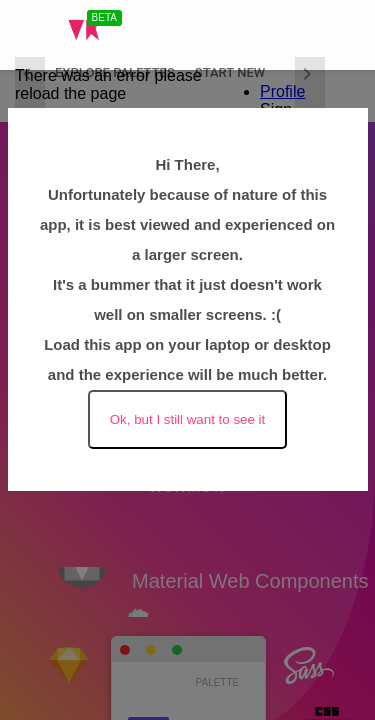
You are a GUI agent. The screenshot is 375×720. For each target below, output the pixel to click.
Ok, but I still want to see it (188, 419)
